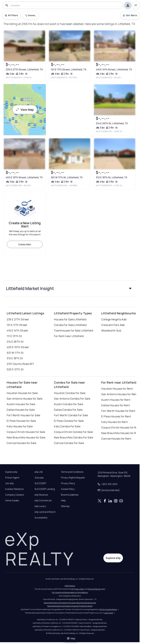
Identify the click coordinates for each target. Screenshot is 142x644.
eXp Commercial (43, 500)
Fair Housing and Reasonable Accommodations (70, 592)
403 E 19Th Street (18, 347)
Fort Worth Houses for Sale (23, 415)
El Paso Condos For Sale (69, 421)
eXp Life (39, 472)
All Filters (11, 15)
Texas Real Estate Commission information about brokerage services (70, 603)
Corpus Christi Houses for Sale (26, 432)
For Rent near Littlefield (69, 336)
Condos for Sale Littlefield (70, 325)
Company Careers (15, 495)
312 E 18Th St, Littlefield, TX (112, 177)
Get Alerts (130, 15)
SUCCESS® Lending (45, 489)
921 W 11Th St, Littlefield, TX (67, 177)
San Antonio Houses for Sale (25, 399)
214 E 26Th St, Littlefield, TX (112, 123)
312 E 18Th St (15, 358)
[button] (70, 288)
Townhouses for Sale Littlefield (73, 330)
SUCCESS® (40, 483)
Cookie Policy (68, 489)
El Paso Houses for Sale (21, 421)
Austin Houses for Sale (21, 404)
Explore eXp (11, 472)
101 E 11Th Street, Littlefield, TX (69, 69)
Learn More (109, 613)
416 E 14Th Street (17, 330)
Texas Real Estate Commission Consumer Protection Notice (70, 606)
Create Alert (25, 244)
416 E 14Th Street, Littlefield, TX (114, 69)
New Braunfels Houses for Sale (26, 437)
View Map (25, 110)
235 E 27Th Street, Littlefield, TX (24, 69)
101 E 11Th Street (17, 325)
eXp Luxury (40, 506)
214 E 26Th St (15, 342)
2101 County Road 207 (20, 364)
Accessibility (41, 518)
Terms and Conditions (72, 472)
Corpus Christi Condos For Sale (73, 432)
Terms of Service (94, 589)
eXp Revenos (41, 495)
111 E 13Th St (14, 336)
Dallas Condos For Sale (68, 410)
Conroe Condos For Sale (69, 443)
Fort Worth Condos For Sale (71, 415)
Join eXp (9, 483)
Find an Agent (12, 478)
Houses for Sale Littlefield (70, 319)
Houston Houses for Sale (22, 393)
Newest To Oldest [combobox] (32, 15)
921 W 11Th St (15, 353)
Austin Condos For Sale (68, 404)
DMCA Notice (70, 586)
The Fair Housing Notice (108, 609)
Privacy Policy (68, 483)
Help (63, 500)
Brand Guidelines (70, 495)
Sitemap (65, 506)
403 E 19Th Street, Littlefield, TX (24, 177)
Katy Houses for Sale (20, 426)
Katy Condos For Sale (67, 426)
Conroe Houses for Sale (21, 443)
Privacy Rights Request (73, 478)
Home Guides (12, 500)
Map (71, 638)
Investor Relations (14, 489)
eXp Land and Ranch (45, 512)
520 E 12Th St (15, 369)
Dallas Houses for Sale (21, 410)
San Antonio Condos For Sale (72, 399)
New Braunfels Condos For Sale (74, 437)
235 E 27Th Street (18, 319)
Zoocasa (39, 478)
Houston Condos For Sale (70, 393)
